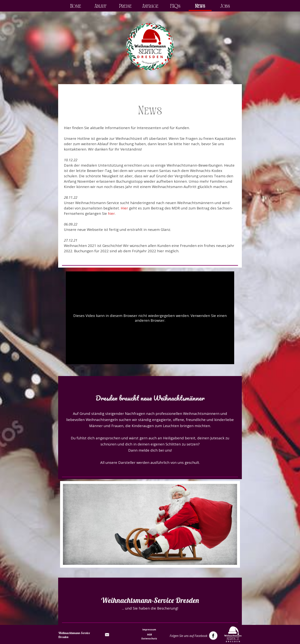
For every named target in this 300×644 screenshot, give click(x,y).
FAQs (175, 6)
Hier (124, 208)
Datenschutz (149, 639)
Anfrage (150, 6)
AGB (150, 635)
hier (111, 213)
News (200, 6)
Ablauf (101, 6)
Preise (125, 6)
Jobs (225, 6)
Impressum (149, 630)
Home (76, 6)
